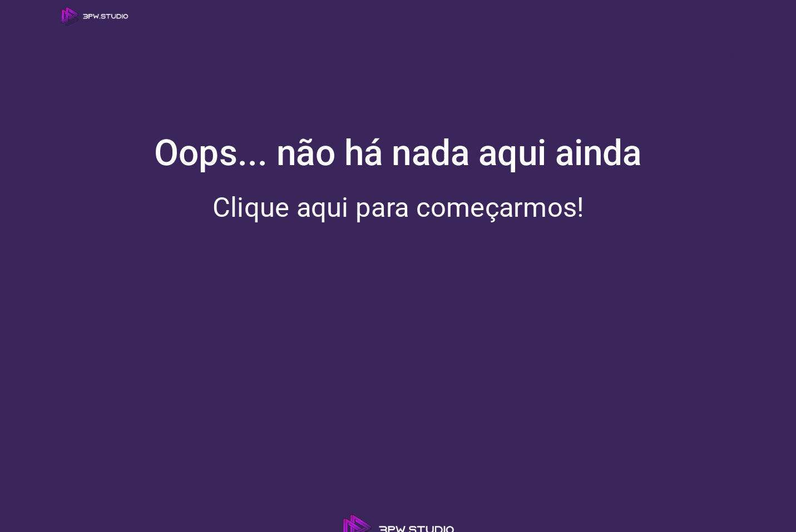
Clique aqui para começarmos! (398, 208)
